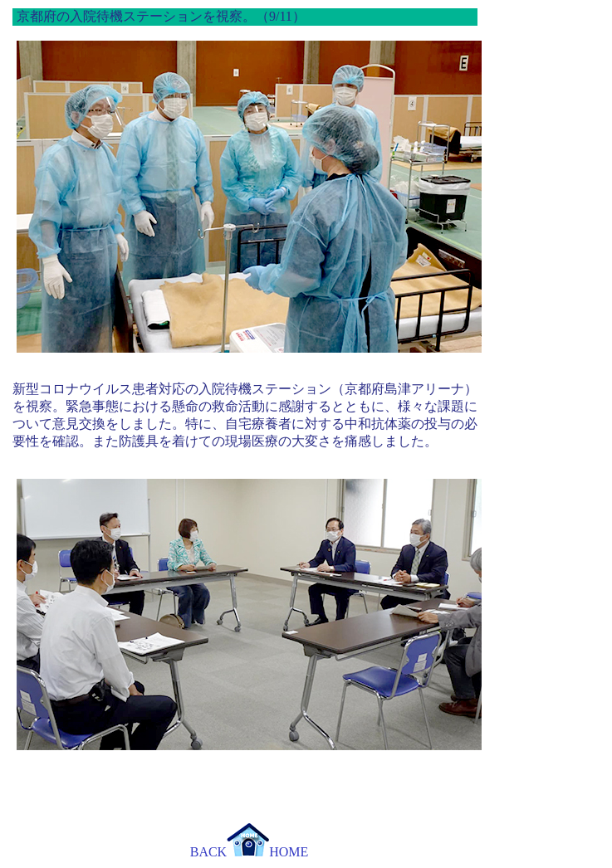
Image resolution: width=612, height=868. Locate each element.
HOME (267, 852)
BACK (208, 852)
